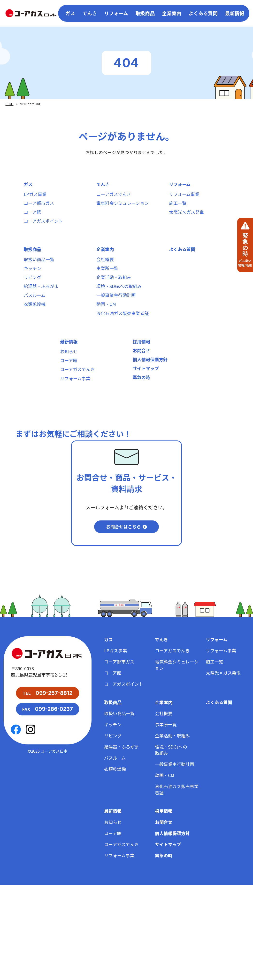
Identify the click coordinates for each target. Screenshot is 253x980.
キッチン (33, 288)
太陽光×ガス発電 (188, 221)
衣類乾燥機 (36, 335)
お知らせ (70, 390)
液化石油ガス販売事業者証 (125, 347)
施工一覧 (179, 209)
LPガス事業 (36, 197)
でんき (104, 185)
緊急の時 (142, 425)
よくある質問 (203, 13)
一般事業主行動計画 (118, 323)
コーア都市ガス (41, 209)
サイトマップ (147, 414)
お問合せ (142, 390)
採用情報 (142, 378)
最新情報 (235, 13)
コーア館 (33, 221)
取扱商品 (33, 264)
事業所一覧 (108, 288)
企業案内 (106, 264)
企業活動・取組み (116, 299)
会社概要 (106, 276)
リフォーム (181, 185)
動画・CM (107, 335)
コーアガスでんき (116, 197)
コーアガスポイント (45, 233)
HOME (10, 104)
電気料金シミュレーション (125, 209)
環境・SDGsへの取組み (122, 311)
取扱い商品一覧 (41, 276)
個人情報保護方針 (152, 402)
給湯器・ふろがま (43, 311)
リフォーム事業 (186, 197)
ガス (29, 185)
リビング (33, 299)
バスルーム (36, 323)
